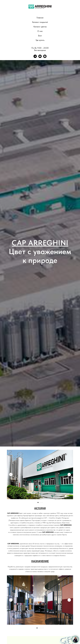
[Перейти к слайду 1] (38, 502)
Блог (40, 36)
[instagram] (45, 56)
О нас (40, 31)
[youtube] (40, 56)
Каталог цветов (40, 27)
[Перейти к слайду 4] (43, 628)
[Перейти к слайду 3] (42, 502)
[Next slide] (69, 474)
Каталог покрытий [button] (40, 22)
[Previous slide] (11, 474)
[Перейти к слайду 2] (40, 502)
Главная (40, 18)
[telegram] (35, 56)
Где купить (40, 40)
